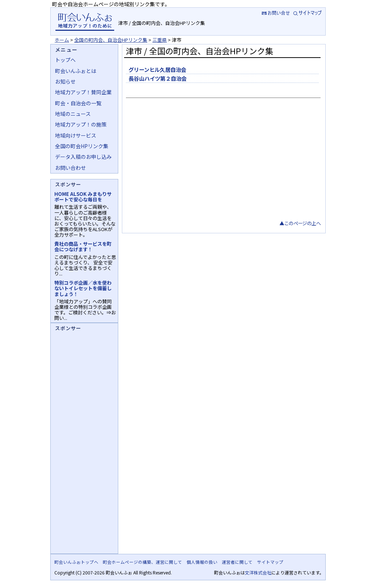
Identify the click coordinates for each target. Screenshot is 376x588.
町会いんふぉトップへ (76, 562)
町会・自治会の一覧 (78, 103)
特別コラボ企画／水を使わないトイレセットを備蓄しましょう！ (83, 288)
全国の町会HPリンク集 (82, 146)
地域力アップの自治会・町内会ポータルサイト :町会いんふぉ (85, 21)
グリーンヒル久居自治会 (158, 70)
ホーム (62, 40)
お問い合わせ (70, 168)
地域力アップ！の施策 (81, 124)
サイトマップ (308, 13)
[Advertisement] (222, 164)
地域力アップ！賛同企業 (83, 92)
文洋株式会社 (258, 572)
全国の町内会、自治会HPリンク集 (111, 40)
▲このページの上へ (300, 223)
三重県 (160, 40)
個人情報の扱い (202, 562)
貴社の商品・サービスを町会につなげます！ (83, 246)
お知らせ (65, 81)
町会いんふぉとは (76, 71)
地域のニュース (73, 114)
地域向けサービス (76, 135)
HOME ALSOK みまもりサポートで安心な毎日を (83, 197)
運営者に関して (237, 562)
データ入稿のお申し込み (83, 157)
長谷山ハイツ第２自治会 (158, 78)
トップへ (65, 60)
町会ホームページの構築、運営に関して (142, 562)
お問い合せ (275, 13)
